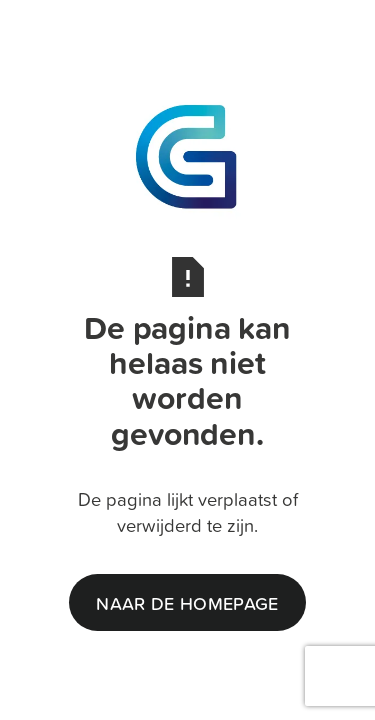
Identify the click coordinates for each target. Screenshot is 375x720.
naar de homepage (187, 603)
